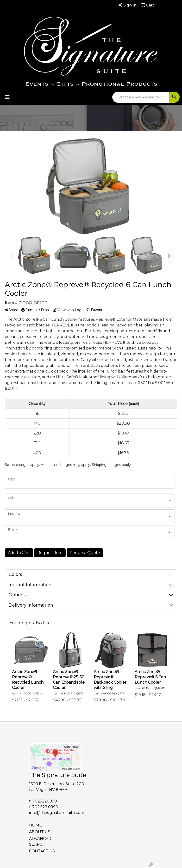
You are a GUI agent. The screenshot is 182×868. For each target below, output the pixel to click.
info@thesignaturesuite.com (57, 813)
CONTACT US (42, 851)
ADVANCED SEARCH (40, 841)
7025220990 (45, 801)
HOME (35, 825)
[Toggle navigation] (7, 97)
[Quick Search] (141, 97)
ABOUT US (40, 832)
